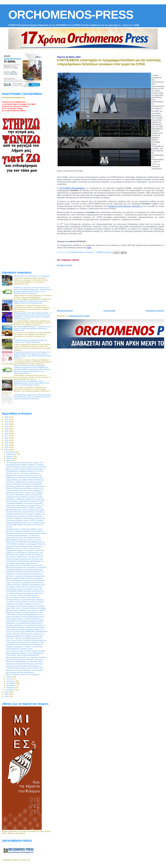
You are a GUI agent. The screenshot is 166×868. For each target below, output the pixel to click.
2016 (7, 433)
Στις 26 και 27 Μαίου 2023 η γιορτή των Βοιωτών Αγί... (24, 495)
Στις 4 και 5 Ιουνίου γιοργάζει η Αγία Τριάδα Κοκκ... (23, 597)
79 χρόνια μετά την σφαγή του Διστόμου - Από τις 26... (24, 476)
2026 (7, 696)
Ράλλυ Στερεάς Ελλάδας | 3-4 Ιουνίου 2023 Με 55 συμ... (25, 619)
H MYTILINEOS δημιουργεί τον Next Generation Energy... (26, 627)
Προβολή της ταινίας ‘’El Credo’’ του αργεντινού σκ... (24, 548)
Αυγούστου (11, 681)
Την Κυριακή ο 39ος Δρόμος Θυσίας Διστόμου (21, 563)
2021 (7, 445)
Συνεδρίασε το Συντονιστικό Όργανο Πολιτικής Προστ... (25, 623)
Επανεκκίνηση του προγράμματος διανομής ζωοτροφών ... (26, 621)
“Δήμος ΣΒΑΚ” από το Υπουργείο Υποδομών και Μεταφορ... (26, 608)
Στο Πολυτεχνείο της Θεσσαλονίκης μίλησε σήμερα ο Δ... (25, 561)
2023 (7, 450)
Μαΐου (9, 460)
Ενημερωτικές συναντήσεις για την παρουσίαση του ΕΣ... (25, 505)
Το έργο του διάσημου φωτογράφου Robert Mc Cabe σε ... (26, 583)
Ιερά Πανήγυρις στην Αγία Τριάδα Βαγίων (20, 672)
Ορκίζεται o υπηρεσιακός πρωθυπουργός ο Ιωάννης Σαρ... (26, 518)
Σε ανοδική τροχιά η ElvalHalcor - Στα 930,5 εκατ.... (23, 535)
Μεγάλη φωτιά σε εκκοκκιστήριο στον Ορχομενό (32, 276)
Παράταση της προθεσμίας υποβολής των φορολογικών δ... (26, 486)
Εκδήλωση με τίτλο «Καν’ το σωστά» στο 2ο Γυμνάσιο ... (25, 493)
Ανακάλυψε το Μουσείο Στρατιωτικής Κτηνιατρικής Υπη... (25, 572)
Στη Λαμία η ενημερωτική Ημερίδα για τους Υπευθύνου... (25, 531)
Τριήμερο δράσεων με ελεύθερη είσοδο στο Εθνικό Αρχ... (25, 480)
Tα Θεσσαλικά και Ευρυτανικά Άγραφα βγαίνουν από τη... (25, 615)
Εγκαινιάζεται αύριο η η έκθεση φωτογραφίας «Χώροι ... (25, 529)
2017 (7, 436)
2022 (7, 447)
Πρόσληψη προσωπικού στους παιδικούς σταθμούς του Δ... (26, 514)
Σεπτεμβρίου (11, 683)
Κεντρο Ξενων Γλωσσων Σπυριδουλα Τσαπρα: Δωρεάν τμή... (27, 640)
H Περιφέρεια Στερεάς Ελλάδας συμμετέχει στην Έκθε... (25, 497)
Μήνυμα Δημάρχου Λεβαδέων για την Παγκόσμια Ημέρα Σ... (26, 610)
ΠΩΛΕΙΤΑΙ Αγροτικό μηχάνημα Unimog (19, 649)
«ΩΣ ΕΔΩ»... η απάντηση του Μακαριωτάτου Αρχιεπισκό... (26, 576)
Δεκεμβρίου (11, 690)
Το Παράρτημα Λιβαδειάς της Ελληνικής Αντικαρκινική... (25, 503)
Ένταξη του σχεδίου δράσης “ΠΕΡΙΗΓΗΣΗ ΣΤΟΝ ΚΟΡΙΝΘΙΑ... (27, 632)
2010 (7, 419)
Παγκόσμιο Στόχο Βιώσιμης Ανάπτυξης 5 (125, 206)
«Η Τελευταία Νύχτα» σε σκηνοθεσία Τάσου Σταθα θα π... (25, 600)
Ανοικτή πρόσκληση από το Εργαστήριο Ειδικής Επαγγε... (26, 617)
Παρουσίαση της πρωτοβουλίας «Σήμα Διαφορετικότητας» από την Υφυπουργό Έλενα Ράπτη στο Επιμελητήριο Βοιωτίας (32, 383)
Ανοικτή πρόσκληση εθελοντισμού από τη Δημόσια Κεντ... (25, 634)
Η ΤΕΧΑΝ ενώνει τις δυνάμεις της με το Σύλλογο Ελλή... (25, 668)
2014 (7, 429)
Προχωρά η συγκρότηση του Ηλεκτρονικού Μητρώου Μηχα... (27, 533)
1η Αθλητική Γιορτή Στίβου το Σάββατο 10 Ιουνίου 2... (24, 604)
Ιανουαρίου (11, 452)
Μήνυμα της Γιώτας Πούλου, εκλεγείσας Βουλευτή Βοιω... (25, 469)
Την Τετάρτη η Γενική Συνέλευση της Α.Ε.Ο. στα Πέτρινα (25, 602)
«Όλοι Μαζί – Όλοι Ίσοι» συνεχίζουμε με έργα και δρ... (24, 638)
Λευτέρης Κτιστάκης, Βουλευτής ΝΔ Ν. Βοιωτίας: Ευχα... (25, 559)
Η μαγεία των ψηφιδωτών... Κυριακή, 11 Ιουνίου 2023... (25, 647)
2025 (7, 694)
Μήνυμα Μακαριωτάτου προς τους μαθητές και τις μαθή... (25, 510)
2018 (7, 438)
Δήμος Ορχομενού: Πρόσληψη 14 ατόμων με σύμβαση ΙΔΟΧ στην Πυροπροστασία (31, 302)
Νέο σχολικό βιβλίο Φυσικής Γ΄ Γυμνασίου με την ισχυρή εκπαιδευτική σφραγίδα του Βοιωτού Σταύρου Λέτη (32, 328)
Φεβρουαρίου (11, 454)
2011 (7, 422)
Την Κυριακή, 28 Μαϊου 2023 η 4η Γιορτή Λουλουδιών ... (25, 482)
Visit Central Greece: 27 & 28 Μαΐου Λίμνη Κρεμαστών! (25, 565)
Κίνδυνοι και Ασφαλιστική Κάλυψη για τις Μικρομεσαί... (24, 484)
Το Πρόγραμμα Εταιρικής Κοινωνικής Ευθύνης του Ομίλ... (25, 642)
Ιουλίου (9, 679)
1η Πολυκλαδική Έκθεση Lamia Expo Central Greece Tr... (25, 525)
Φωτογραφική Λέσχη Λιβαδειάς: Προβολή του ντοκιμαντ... (25, 465)
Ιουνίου (9, 677)
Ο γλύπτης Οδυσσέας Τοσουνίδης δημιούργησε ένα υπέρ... (26, 585)
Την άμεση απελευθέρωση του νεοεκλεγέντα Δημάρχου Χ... (26, 625)
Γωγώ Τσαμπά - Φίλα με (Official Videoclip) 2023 (22, 655)
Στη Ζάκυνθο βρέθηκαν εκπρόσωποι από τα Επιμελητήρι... (26, 580)
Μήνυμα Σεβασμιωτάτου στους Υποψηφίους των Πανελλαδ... (27, 567)
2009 (7, 417)
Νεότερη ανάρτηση (65, 311)
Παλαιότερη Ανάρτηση (155, 311)
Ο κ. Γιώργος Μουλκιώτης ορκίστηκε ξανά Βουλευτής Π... (25, 593)
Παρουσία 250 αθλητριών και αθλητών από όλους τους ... (25, 488)
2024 (7, 692)
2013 (7, 426)
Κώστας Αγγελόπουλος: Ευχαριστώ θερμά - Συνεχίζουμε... (26, 512)
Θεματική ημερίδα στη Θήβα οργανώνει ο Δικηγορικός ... (25, 578)
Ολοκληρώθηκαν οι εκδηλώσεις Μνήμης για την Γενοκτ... (25, 471)
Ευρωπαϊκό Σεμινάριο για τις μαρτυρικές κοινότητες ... (24, 537)
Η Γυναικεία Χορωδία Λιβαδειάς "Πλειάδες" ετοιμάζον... (24, 508)
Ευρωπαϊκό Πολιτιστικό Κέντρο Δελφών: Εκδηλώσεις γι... (25, 546)
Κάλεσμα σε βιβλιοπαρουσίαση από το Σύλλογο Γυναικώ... (26, 523)
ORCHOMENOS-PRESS (71, 15)
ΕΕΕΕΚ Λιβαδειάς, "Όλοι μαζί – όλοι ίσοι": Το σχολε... (24, 540)
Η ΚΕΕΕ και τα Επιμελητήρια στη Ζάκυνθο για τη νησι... (25, 553)
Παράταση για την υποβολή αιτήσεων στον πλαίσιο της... (25, 555)
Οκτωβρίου (11, 685)
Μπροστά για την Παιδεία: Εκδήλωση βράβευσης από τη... (26, 542)
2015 (7, 431)
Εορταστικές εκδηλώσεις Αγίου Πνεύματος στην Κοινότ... (25, 660)
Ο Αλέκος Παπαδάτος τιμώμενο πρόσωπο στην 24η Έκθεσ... (27, 467)
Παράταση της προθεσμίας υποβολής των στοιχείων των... (26, 499)
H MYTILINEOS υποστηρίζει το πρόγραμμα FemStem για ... (26, 544)
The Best (9, 527)
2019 (7, 440)
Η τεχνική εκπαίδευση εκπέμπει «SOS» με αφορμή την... (25, 490)
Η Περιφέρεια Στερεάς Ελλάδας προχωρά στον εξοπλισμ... (26, 606)
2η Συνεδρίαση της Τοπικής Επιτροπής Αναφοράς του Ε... (26, 630)
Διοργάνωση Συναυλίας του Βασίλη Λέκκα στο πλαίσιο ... (25, 612)
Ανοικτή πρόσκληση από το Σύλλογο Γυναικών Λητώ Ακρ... (26, 651)
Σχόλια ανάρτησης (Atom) (79, 316)
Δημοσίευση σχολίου (65, 265)
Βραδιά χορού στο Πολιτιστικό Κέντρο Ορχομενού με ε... (25, 478)
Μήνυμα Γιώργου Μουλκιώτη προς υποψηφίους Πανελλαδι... (26, 657)
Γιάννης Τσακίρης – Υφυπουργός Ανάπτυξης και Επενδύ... (26, 501)
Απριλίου (10, 458)
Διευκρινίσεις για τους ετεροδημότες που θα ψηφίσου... (25, 644)
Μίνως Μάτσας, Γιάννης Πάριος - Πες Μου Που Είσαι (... (25, 557)
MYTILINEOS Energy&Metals (72, 188)
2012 (7, 424)
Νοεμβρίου (11, 687)
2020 (7, 443)
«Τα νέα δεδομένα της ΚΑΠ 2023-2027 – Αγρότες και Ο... (25, 463)
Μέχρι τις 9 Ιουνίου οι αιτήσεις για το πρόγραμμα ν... (24, 674)
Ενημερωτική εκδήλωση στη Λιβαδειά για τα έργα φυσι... (25, 636)
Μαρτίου (10, 456)
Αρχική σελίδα (109, 311)
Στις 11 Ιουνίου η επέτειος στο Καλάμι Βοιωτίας (22, 595)
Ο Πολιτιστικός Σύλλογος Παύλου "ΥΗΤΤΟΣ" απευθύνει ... (26, 520)
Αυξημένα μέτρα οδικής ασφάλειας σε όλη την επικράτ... (25, 670)
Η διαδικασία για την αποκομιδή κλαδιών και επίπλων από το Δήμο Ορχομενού (30, 341)
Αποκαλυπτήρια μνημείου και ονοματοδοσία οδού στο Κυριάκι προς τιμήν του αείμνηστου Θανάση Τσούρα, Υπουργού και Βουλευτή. (33, 397)
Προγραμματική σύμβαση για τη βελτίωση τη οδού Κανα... (26, 550)
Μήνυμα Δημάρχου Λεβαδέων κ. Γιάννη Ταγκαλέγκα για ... (25, 653)
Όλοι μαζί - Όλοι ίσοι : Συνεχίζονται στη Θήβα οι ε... (23, 473)
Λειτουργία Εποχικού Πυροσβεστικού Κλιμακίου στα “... (25, 666)
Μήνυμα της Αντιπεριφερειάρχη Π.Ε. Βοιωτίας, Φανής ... (25, 662)
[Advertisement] (111, 287)
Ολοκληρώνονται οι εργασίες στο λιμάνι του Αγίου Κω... (25, 516)
